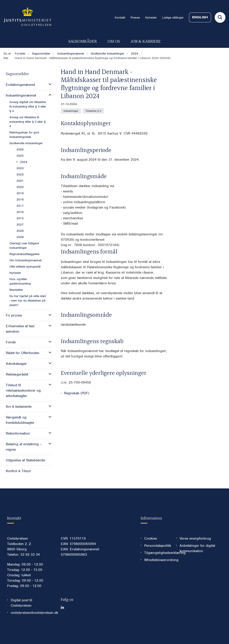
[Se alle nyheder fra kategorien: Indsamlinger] (71, 111)
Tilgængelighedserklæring (157, 566)
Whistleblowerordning (157, 573)
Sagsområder (83, 41)
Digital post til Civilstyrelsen (21, 616)
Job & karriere (146, 41)
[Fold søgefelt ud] (220, 17)
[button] (49, 84)
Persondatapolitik (157, 559)
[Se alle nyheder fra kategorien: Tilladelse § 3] (93, 111)
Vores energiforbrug (195, 552)
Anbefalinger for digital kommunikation (197, 562)
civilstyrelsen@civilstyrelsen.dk (32, 626)
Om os (114, 41)
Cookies (151, 552)
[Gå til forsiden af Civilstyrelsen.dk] (26, 17)
